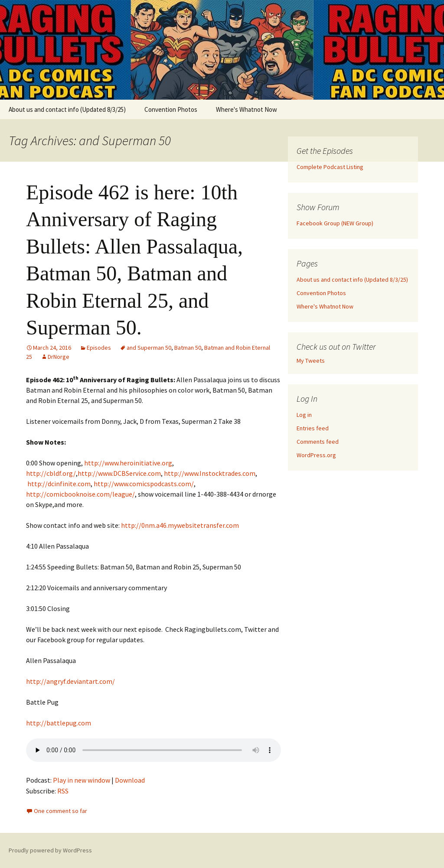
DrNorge (59, 357)
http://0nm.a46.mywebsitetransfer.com (180, 525)
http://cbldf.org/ (51, 473)
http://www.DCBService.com (119, 473)
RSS (63, 791)
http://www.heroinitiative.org (128, 463)
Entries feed (313, 428)
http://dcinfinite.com (59, 484)
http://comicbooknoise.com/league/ (80, 494)
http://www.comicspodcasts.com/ (144, 484)
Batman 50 (188, 348)
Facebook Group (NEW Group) (335, 223)
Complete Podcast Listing (330, 167)
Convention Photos (171, 109)
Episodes (99, 348)
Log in (304, 415)
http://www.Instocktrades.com (210, 473)
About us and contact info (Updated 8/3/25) (67, 109)
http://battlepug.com (59, 723)
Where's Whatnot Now (246, 109)
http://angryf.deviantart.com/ (70, 681)
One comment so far (60, 811)
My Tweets (311, 361)
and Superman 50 (149, 348)
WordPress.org (316, 455)
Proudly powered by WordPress (50, 850)
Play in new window (82, 780)
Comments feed (318, 442)
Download (130, 780)
